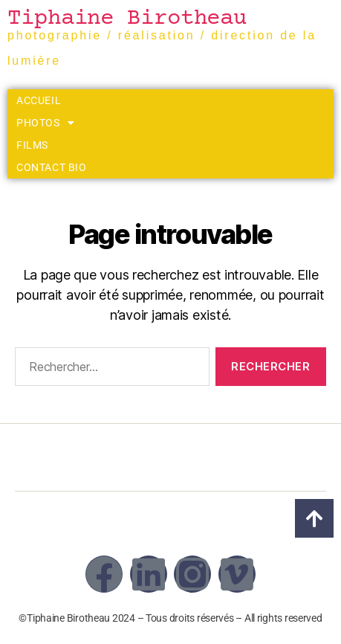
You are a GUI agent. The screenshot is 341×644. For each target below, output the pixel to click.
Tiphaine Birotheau (127, 19)
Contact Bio (52, 167)
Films (32, 145)
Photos (45, 123)
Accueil (39, 100)
